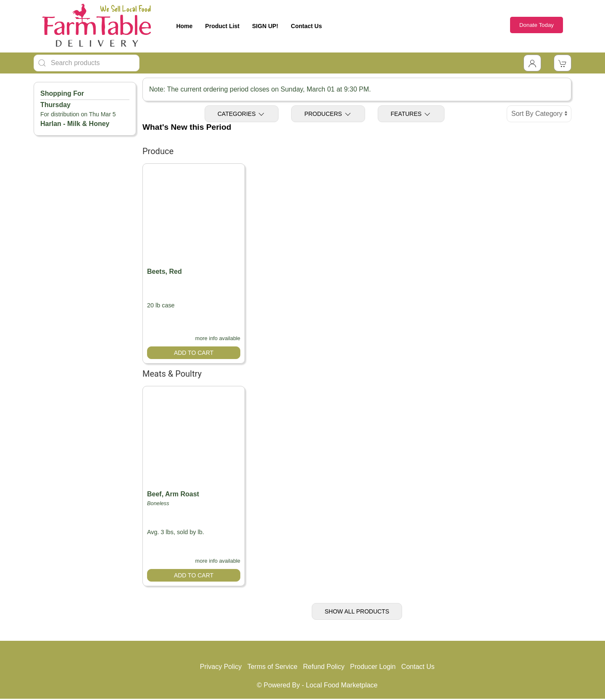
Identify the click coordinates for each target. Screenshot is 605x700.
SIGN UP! (265, 26)
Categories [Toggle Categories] (242, 114)
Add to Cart (194, 353)
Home (184, 26)
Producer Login (373, 667)
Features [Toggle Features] (411, 114)
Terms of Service (272, 667)
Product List (222, 26)
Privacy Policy (221, 667)
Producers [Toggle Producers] (328, 114)
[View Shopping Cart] (563, 63)
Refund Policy (324, 667)
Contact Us (306, 26)
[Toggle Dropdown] (532, 63)
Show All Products (357, 611)
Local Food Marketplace (342, 685)
